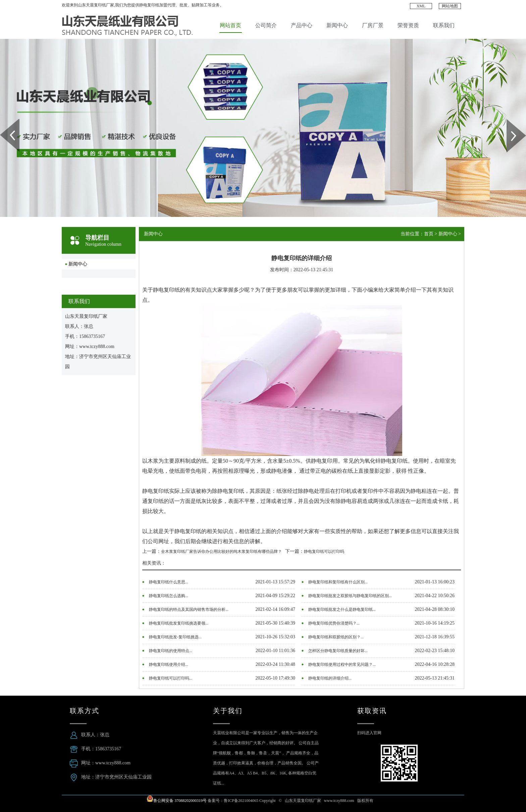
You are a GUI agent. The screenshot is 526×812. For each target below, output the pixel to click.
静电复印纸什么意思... (169, 582)
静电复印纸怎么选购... (169, 596)
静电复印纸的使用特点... (171, 651)
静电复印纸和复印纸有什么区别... (338, 582)
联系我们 (444, 25)
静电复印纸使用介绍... (169, 664)
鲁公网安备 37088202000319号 (180, 801)
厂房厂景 (373, 25)
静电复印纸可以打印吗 (324, 552)
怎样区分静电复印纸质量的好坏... (338, 651)
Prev (4, 121)
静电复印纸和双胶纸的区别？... (336, 637)
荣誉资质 (408, 25)
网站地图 (450, 6)
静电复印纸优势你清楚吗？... (334, 623)
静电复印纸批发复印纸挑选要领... (179, 623)
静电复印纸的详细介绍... (330, 678)
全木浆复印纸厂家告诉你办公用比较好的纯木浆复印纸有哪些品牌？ (221, 552)
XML (421, 6)
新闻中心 (337, 25)
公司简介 (266, 25)
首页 (429, 234)
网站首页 (230, 25)
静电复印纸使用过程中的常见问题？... (342, 664)
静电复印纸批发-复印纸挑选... (175, 637)
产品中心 (302, 25)
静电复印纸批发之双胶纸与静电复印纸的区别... (350, 596)
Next (510, 121)
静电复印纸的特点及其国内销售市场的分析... (189, 610)
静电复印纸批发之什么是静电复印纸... (342, 610)
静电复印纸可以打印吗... (171, 678)
